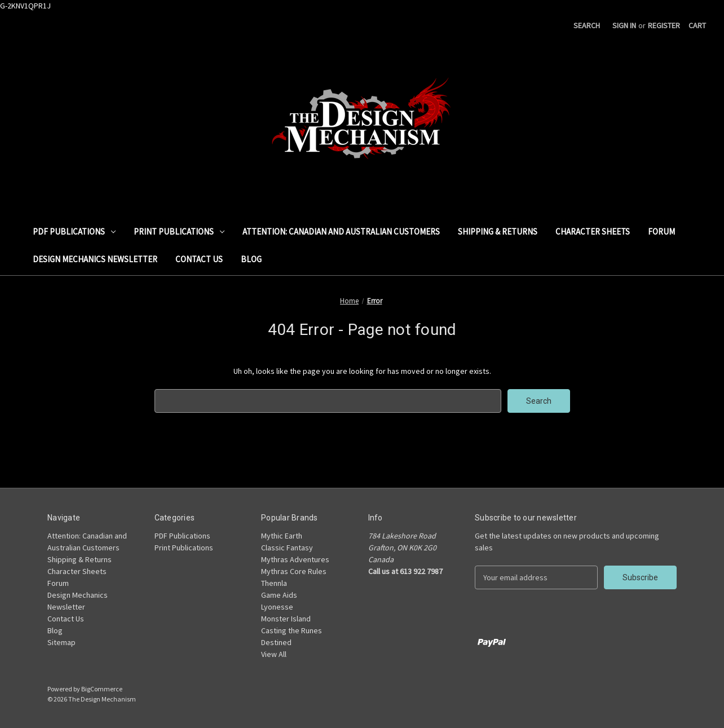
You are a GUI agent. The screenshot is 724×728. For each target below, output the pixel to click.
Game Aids (279, 595)
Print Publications (179, 231)
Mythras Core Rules (294, 571)
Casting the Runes (292, 630)
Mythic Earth (282, 536)
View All (274, 654)
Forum (661, 231)
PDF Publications (74, 231)
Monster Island (286, 619)
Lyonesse (277, 607)
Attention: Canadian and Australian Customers (341, 231)
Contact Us (199, 259)
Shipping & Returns (498, 231)
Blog (251, 259)
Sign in (624, 25)
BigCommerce (102, 689)
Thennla (274, 583)
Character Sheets (593, 231)
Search (587, 25)
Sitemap (61, 642)
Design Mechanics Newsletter (95, 259)
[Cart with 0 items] (697, 26)
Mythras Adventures (295, 559)
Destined (276, 642)
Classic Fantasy (287, 548)
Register (664, 25)
